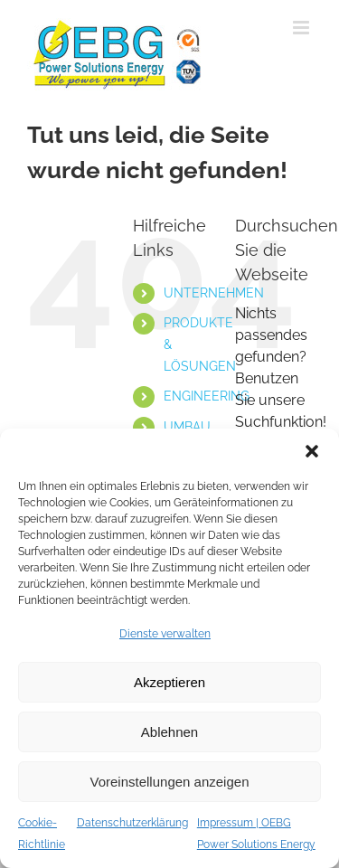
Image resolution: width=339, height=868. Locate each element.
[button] (312, 451)
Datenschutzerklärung (132, 823)
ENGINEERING (207, 396)
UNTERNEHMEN (214, 293)
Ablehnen (169, 732)
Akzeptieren (169, 682)
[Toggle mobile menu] (302, 28)
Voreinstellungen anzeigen (170, 782)
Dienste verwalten (165, 634)
